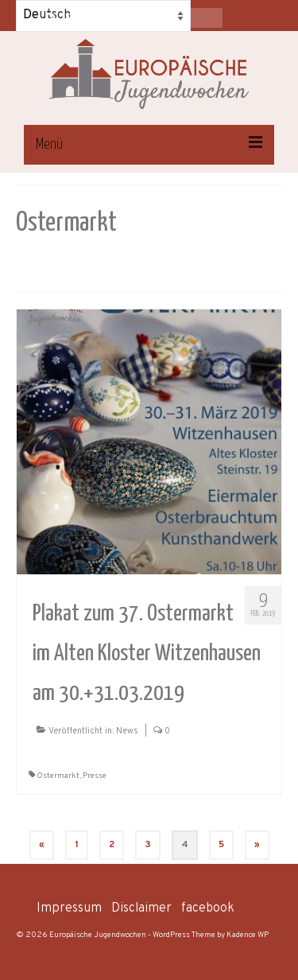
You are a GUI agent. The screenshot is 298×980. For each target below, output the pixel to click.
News (127, 731)
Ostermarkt (58, 776)
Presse (95, 776)
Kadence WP (248, 935)
